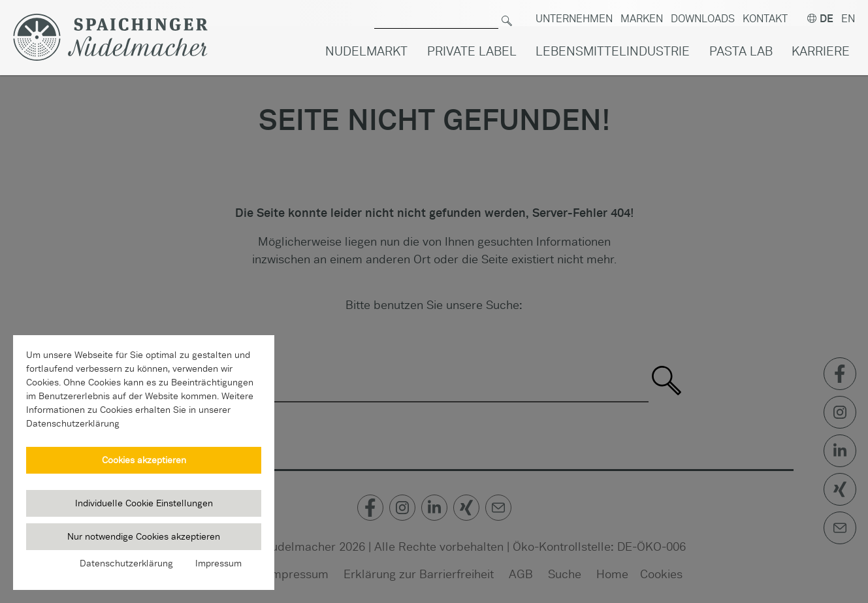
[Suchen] (507, 13)
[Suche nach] (436, 13)
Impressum (218, 563)
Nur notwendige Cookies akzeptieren (144, 536)
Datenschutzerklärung (126, 563)
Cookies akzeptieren (144, 460)
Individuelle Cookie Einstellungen (144, 503)
